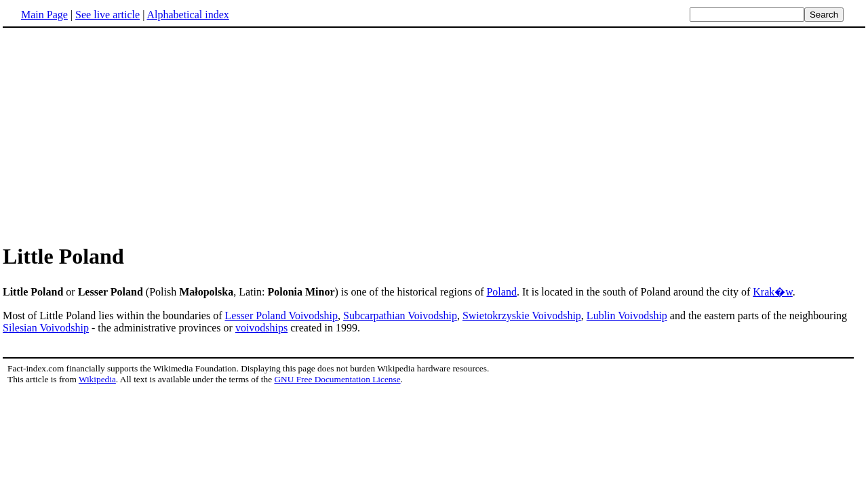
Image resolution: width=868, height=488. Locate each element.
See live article (107, 15)
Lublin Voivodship (627, 316)
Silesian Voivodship (46, 328)
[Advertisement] (434, 135)
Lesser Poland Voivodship (282, 316)
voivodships (261, 328)
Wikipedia (97, 379)
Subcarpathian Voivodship (400, 316)
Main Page (44, 15)
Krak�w (773, 292)
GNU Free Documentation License (337, 379)
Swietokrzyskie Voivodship (522, 316)
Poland (501, 292)
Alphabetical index (188, 15)
